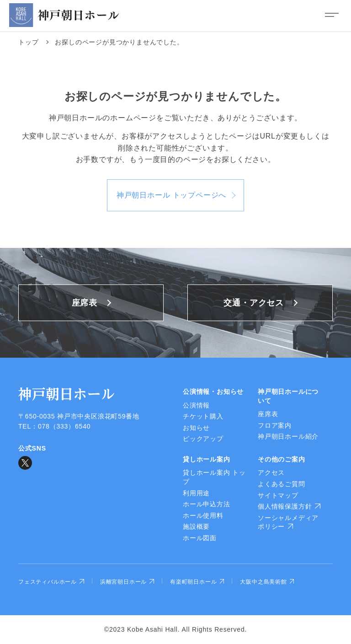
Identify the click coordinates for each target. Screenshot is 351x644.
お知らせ (196, 428)
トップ (28, 42)
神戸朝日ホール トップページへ (171, 195)
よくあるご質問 (282, 484)
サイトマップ (278, 495)
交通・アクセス (254, 303)
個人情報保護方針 (289, 506)
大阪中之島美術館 (267, 582)
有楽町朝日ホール (197, 582)
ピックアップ (203, 439)
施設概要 (196, 526)
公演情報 (196, 405)
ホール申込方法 (207, 504)
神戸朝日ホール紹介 (288, 436)
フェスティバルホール (51, 582)
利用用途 (196, 493)
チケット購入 (203, 416)
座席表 (85, 303)
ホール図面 (200, 538)
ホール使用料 (203, 515)
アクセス (271, 472)
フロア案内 (275, 425)
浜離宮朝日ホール (127, 582)
